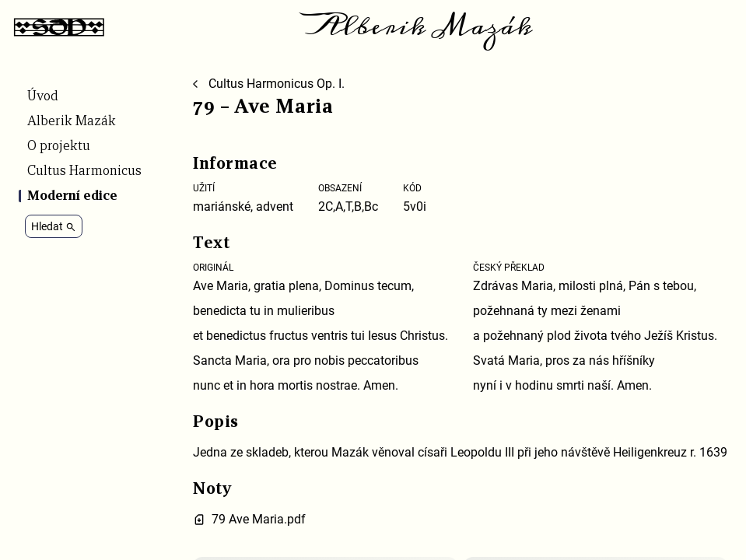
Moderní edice (72, 196)
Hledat (54, 226)
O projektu (59, 146)
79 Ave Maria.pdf (259, 519)
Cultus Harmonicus (84, 171)
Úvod (43, 96)
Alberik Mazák (420, 26)
